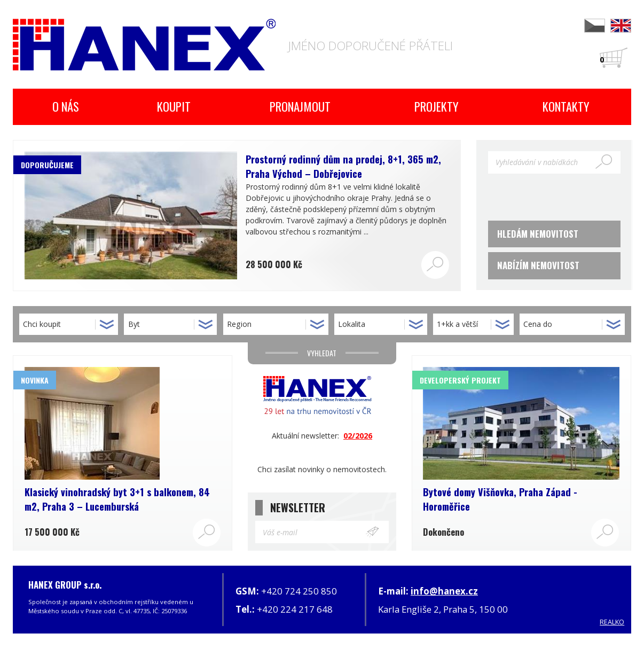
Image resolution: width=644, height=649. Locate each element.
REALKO (612, 622)
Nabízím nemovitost (538, 265)
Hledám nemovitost (538, 234)
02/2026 (358, 436)
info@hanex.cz (444, 591)
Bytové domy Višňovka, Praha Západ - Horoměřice (500, 499)
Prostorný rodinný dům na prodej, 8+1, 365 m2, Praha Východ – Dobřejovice (343, 166)
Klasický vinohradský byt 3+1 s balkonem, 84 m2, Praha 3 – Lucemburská (117, 499)
